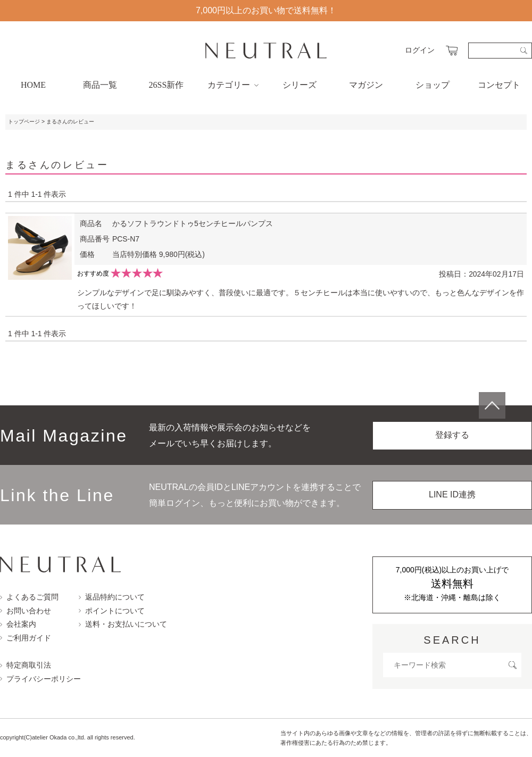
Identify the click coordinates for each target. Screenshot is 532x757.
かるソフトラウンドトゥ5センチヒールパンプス (193, 223)
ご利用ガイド (26, 638)
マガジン (366, 85)
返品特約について (112, 597)
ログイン (420, 50)
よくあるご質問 (29, 597)
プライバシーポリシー (40, 679)
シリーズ (300, 85)
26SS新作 (167, 85)
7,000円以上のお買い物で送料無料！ (266, 10)
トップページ (24, 122)
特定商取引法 (26, 665)
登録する (452, 435)
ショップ (433, 85)
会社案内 (18, 624)
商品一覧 (100, 85)
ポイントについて (112, 611)
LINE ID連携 (452, 494)
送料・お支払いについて (123, 624)
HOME (33, 85)
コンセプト (499, 85)
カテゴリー (233, 85)
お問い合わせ (26, 611)
